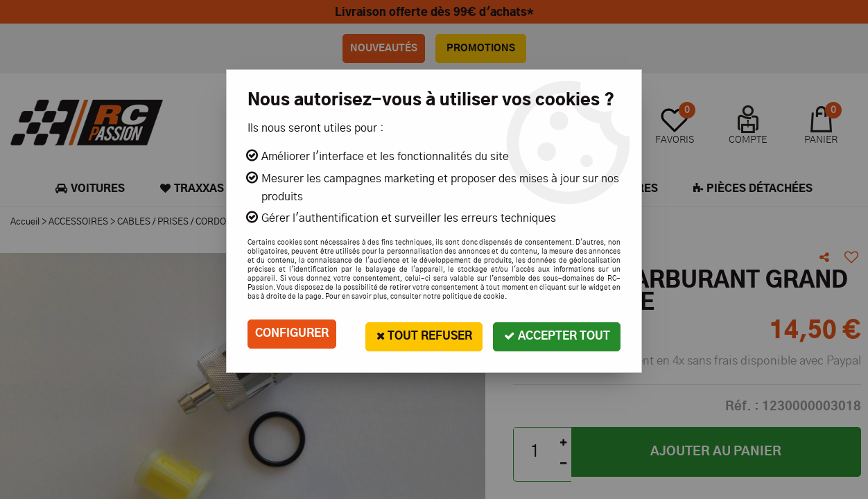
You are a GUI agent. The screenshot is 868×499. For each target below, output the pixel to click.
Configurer (292, 334)
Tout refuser (423, 334)
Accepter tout (556, 334)
